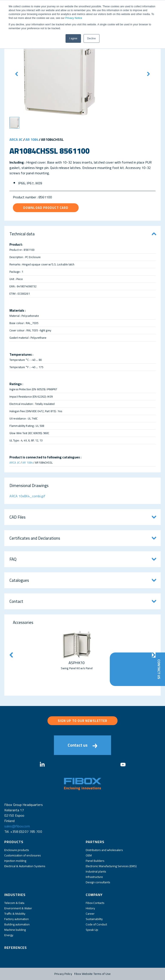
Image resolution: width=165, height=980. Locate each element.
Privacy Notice (74, 18)
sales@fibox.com (17, 826)
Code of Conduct (96, 924)
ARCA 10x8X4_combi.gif (27, 496)
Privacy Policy (63, 974)
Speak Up (92, 930)
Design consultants (98, 882)
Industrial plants (96, 871)
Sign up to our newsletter (83, 721)
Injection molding (15, 861)
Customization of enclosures (23, 855)
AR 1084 (32, 139)
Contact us (82, 745)
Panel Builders (95, 861)
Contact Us (159, 669)
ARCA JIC (16, 139)
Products (14, 842)
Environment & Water (18, 908)
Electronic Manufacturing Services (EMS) (111, 866)
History (90, 908)
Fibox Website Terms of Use (92, 974)
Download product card (46, 208)
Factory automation (17, 919)
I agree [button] (73, 38)
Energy (9, 935)
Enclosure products (17, 850)
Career (90, 914)
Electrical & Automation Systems (25, 866)
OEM (89, 855)
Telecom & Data (14, 903)
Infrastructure (94, 877)
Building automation (17, 924)
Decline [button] (92, 38)
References (16, 948)
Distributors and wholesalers (104, 850)
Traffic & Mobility (15, 914)
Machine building (15, 930)
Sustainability (94, 919)
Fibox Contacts (95, 903)
